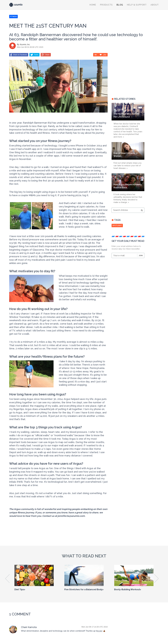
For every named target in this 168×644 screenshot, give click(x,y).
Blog (120, 5)
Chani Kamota (29, 627)
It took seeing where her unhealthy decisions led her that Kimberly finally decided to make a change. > (128, 198)
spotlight (117, 226)
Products (106, 5)
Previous (8, 579)
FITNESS (13, 17)
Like (103, 55)
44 (96, 55)
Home (93, 5)
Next (157, 579)
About (155, 5)
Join (141, 256)
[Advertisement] (128, 73)
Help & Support (137, 5)
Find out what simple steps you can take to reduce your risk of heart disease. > (128, 166)
